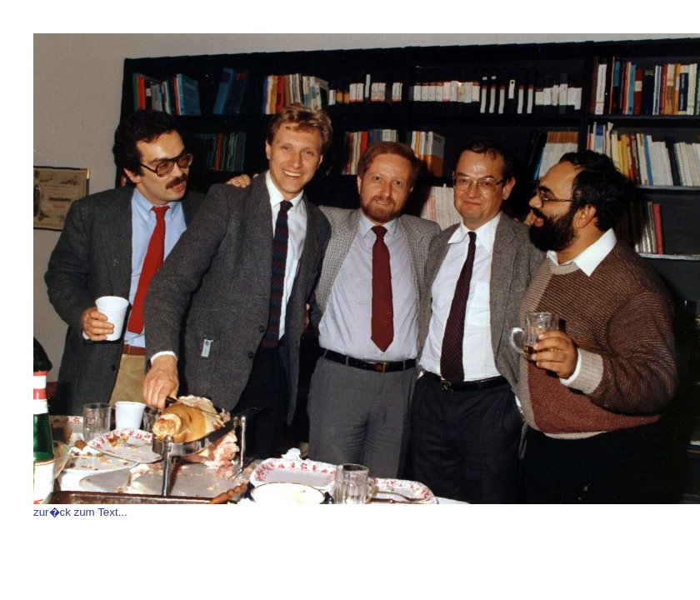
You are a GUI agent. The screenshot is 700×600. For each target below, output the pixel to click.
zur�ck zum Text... (80, 512)
